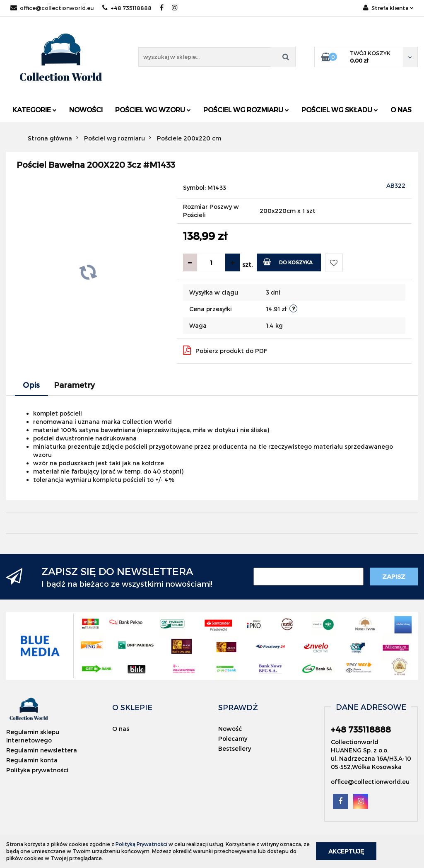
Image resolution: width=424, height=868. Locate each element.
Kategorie (35, 110)
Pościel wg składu (340, 110)
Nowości (86, 110)
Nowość (230, 729)
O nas (401, 110)
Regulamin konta (32, 760)
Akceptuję (346, 851)
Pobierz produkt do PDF (225, 350)
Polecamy (233, 739)
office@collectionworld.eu (52, 8)
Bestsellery (235, 748)
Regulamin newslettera (42, 750)
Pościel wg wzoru (153, 110)
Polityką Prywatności (141, 844)
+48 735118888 (127, 8)
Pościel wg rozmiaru (246, 110)
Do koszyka (288, 262)
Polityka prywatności (37, 770)
